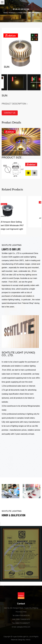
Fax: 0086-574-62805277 (21, 623)
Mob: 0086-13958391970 (21, 619)
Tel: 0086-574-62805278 (21, 615)
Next (0, 584)
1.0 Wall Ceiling (22, 13)
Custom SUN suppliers (11, 257)
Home (6, 13)
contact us (10, 113)
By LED (15, 9)
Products (12, 13)
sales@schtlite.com (21, 627)
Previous (0, 524)
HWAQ (28, 640)
